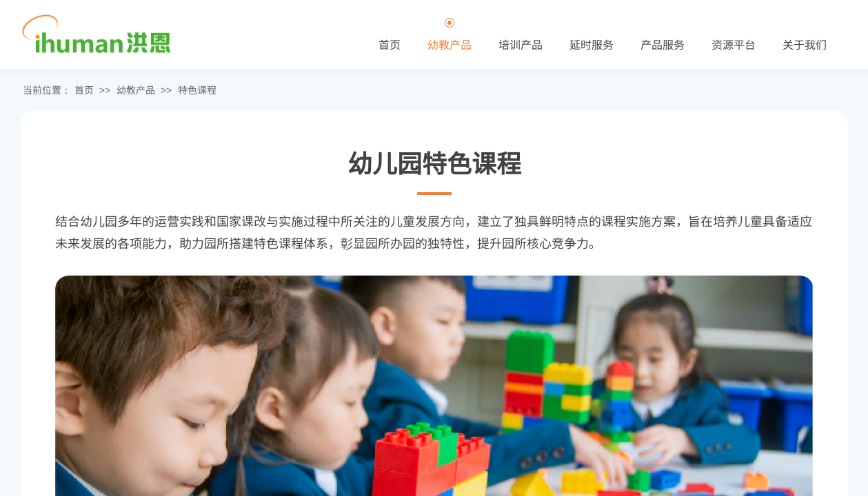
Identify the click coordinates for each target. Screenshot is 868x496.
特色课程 (197, 90)
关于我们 (805, 44)
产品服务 (663, 44)
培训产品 (521, 44)
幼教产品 (136, 90)
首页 (84, 90)
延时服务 (592, 44)
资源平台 (734, 44)
